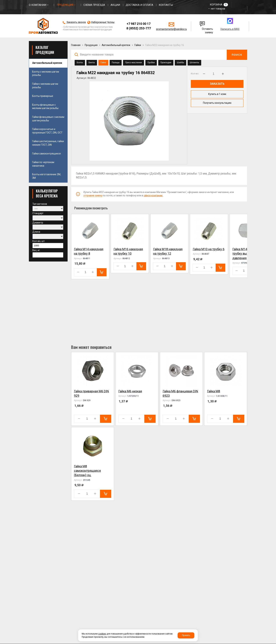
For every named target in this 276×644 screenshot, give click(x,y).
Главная (76, 45)
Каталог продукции (45, 50)
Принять (186, 635)
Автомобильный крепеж (116, 45)
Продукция (91, 45)
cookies (102, 634)
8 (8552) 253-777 (139, 28)
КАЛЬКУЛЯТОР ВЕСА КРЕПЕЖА (47, 193)
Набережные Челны (103, 22)
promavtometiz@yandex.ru (171, 29)
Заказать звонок (76, 22)
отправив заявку (93, 196)
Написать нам (202, 22)
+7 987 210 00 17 (139, 24)
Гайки (138, 45)
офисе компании (153, 196)
